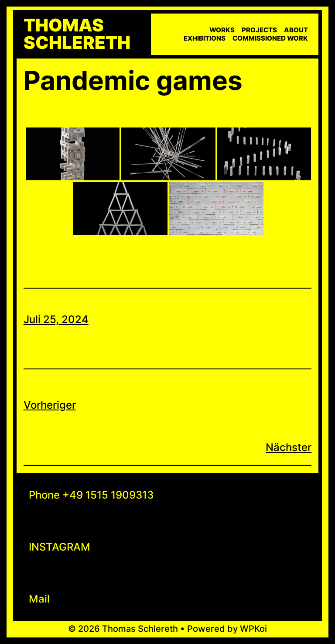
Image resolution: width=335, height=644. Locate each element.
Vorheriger (50, 405)
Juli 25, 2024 (56, 319)
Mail (39, 599)
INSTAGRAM (60, 547)
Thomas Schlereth (77, 34)
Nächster (289, 447)
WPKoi (253, 629)
